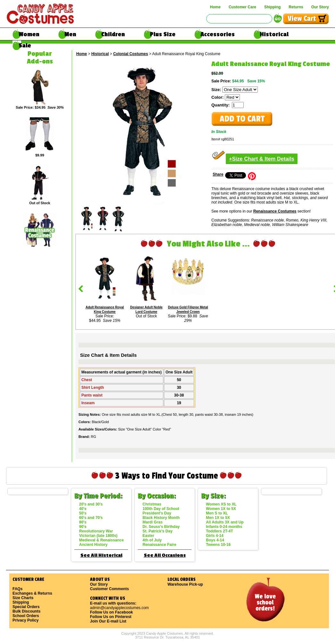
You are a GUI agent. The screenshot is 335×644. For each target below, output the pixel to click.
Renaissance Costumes (275, 211)
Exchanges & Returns (32, 593)
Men (70, 34)
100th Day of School (161, 509)
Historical (274, 34)
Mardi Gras (153, 522)
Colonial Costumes (131, 54)
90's (83, 527)
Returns (296, 7)
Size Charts (23, 598)
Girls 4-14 (215, 536)
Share (218, 174)
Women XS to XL (221, 504)
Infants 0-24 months (224, 527)
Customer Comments (109, 589)
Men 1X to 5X (218, 518)
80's (83, 522)
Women (29, 34)
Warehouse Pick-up (185, 584)
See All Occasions (165, 555)
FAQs (17, 589)
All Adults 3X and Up (225, 522)
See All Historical (101, 555)
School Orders (26, 616)
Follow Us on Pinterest (111, 617)
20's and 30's (91, 504)
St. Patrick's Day (158, 531)
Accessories (218, 34)
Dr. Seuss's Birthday (161, 527)
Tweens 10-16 (218, 545)
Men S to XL (217, 513)
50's (83, 513)
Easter (148, 536)
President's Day (157, 513)
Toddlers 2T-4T (219, 531)
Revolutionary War (96, 531)
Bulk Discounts (26, 611)
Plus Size (163, 34)
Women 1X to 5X (221, 509)
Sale (25, 46)
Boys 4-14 (215, 540)
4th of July (152, 540)
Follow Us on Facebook (111, 612)
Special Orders (26, 607)
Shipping (272, 7)
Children (113, 34)
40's (83, 509)
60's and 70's (91, 518)
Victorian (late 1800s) (98, 536)
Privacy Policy (25, 620)
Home (215, 7)
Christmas (152, 504)
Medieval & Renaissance (101, 540)
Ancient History (93, 545)
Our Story (320, 7)
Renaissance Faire (159, 545)
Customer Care (242, 7)
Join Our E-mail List (108, 621)
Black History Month (161, 518)
